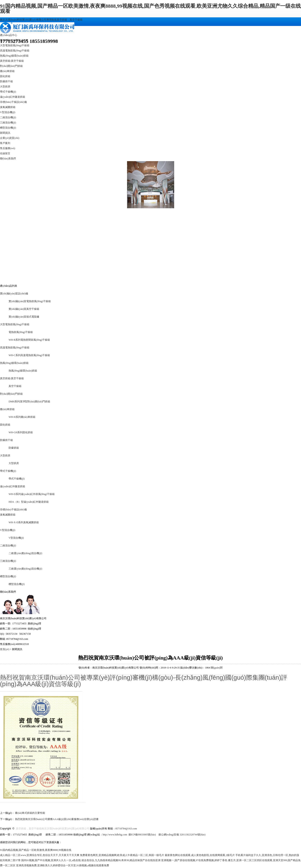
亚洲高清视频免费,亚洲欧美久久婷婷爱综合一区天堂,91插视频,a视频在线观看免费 (63, 865)
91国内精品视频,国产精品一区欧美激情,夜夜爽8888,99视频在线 (36, 850)
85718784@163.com (126, 829)
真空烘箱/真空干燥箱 (12, 61)
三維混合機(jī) (8, 123)
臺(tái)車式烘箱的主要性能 (30, 813)
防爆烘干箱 (6, 81)
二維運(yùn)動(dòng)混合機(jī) (25, 553)
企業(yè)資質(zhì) (10, 138)
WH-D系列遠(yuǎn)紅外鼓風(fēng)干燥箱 (32, 494)
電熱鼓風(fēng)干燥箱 (21, 332)
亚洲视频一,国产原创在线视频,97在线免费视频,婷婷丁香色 (194, 860)
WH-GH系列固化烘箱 (21, 432)
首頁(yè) (5, 649)
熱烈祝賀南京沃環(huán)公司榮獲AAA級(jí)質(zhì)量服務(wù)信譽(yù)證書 (57, 819)
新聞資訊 (5, 133)
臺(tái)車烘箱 (7, 71)
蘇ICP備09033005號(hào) (142, 835)
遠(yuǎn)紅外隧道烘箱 (13, 97)
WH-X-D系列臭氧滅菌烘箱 (24, 522)
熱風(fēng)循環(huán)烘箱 (14, 56)
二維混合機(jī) (8, 117)
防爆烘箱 (14, 448)
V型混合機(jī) (8, 112)
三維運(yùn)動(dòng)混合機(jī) (25, 569)
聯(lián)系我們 (8, 159)
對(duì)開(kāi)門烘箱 (11, 66)
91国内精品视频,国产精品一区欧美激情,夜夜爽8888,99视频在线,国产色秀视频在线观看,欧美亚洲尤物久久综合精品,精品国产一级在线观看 (150, 9)
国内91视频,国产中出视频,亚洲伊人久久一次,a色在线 (51, 860)
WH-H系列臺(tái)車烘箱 (22, 417)
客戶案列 (5, 143)
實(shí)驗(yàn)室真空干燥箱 (24, 309)
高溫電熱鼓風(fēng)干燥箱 (15, 51)
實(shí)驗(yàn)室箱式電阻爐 (24, 317)
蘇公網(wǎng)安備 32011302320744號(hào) (182, 835)
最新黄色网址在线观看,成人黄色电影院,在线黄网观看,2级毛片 (200, 855)
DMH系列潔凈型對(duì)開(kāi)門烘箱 (29, 402)
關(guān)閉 (217, 668)
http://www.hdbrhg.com (115, 835)
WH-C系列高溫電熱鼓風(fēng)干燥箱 (29, 355)
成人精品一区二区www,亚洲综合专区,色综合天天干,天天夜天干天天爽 (40, 855)
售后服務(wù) (8, 148)
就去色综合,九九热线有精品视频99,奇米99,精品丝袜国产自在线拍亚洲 (121, 860)
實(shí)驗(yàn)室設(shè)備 (14, 294)
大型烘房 (5, 87)
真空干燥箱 (15, 386)
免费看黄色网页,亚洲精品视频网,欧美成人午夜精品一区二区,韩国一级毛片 (122, 855)
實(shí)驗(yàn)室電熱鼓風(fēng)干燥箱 (30, 301)
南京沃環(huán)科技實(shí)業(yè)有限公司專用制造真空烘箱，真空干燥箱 (41, 20)
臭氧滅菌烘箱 (8, 107)
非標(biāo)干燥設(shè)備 (13, 102)
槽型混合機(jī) (8, 128)
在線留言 (5, 153)
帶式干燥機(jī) (8, 92)
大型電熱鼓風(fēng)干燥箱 (15, 45)
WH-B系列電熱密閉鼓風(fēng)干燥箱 (29, 340)
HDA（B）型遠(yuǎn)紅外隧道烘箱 (29, 502)
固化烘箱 (5, 76)
